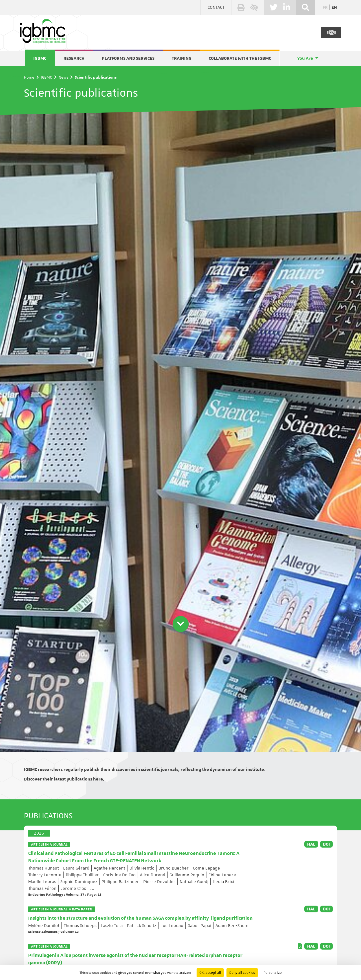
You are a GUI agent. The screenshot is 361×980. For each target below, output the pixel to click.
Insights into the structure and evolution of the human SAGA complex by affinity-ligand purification (140, 918)
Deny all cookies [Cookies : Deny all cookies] (242, 973)
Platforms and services (128, 58)
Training (182, 58)
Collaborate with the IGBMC (240, 58)
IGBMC (40, 58)
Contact (216, 7)
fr (325, 7)
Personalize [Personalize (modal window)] (273, 973)
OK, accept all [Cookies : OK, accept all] (210, 973)
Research (74, 58)
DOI (326, 844)
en (334, 7)
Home (29, 77)
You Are (305, 58)
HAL (311, 844)
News (63, 77)
